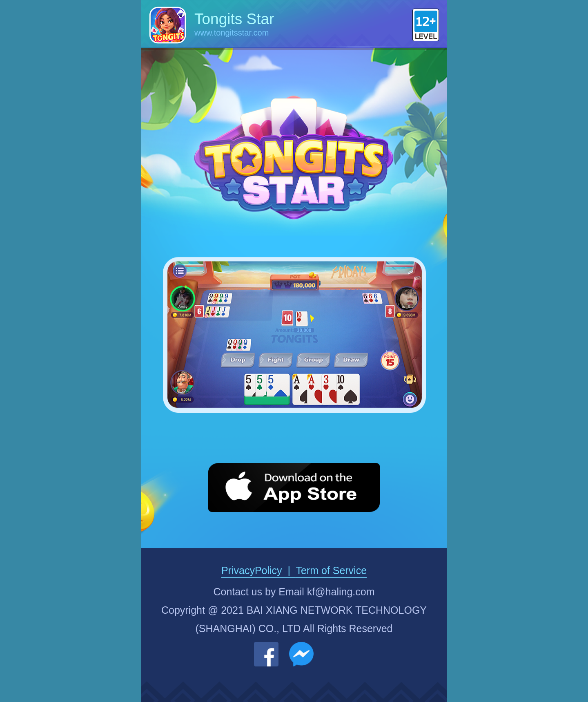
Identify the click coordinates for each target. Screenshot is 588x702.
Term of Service (331, 570)
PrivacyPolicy (252, 570)
